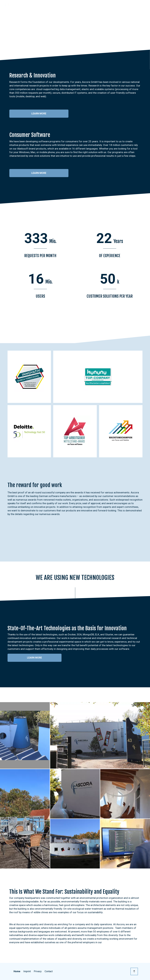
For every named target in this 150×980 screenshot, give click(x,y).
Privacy (38, 971)
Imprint (27, 971)
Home (17, 971)
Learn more (39, 114)
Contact (49, 971)
